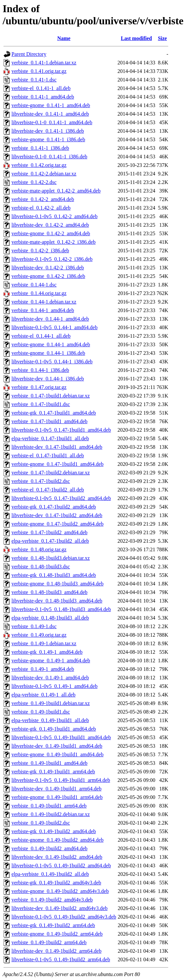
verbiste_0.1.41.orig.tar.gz (39, 71)
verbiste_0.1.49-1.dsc (34, 626)
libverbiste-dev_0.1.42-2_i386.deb (48, 268)
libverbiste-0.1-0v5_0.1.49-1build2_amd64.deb (61, 866)
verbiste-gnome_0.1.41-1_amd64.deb (51, 105)
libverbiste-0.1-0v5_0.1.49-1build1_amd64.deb (61, 737)
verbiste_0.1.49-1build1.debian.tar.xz (51, 703)
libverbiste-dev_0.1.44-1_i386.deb (48, 379)
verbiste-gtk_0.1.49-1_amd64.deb (47, 652)
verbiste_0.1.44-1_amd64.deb (43, 310)
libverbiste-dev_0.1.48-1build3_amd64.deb (57, 601)
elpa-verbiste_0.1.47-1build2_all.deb (50, 541)
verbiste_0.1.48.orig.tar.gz (39, 549)
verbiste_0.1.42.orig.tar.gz (39, 165)
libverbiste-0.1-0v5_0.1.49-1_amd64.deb (54, 686)
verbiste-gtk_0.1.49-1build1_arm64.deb (53, 772)
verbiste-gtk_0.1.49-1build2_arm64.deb (53, 925)
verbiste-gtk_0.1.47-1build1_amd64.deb (54, 413)
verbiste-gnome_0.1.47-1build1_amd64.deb (57, 464)
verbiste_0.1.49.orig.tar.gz (39, 635)
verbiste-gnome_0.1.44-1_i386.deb (48, 353)
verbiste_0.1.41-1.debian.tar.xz (44, 63)
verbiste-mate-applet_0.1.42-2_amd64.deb (56, 191)
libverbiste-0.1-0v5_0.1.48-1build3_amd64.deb (61, 609)
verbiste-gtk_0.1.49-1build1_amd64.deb (54, 729)
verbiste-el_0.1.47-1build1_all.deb (48, 456)
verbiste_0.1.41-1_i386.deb (40, 148)
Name (64, 38)
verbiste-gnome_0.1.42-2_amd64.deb (51, 233)
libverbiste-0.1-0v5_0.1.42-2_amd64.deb (54, 216)
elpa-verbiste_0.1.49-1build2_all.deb (50, 874)
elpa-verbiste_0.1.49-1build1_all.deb (50, 720)
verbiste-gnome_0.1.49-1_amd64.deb (51, 661)
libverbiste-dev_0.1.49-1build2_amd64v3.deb (60, 908)
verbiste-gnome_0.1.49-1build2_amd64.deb (57, 840)
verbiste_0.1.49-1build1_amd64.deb (50, 763)
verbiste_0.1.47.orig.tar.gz (39, 387)
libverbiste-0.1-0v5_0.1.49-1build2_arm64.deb (61, 959)
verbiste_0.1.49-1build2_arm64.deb (49, 942)
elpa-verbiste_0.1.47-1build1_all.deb (50, 438)
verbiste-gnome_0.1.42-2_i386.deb (48, 276)
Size (162, 38)
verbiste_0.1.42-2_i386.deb (40, 251)
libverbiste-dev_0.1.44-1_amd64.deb (50, 319)
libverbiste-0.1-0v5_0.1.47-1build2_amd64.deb (61, 498)
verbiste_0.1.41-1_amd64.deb (43, 97)
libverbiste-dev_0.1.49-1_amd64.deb (50, 678)
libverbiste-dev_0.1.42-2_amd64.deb (50, 225)
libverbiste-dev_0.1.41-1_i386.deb (48, 131)
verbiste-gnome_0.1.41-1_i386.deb (48, 139)
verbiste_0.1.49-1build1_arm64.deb (49, 806)
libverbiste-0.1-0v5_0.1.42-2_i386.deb (52, 259)
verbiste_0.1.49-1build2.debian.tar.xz (51, 814)
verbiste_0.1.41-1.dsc (34, 80)
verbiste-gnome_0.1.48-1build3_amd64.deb (57, 584)
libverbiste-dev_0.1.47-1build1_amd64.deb (57, 447)
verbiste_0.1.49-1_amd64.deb (43, 669)
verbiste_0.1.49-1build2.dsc (41, 823)
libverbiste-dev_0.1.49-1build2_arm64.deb (56, 951)
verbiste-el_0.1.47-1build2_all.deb (48, 490)
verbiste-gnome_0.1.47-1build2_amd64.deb (57, 524)
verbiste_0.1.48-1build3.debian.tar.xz (51, 558)
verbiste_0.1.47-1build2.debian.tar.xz (51, 473)
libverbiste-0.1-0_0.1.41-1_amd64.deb (52, 122)
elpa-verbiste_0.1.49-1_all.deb (43, 695)
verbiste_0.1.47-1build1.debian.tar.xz (51, 396)
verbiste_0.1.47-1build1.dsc (41, 404)
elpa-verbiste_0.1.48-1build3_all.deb (50, 618)
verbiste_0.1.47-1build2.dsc (41, 481)
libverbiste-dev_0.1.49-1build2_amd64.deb (57, 857)
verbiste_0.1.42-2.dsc (34, 182)
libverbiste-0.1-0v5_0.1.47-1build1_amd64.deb (61, 430)
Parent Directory (29, 54)
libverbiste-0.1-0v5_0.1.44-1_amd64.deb (54, 327)
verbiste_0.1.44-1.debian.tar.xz (44, 302)
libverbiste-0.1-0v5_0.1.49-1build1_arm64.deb (61, 780)
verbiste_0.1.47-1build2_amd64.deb (50, 532)
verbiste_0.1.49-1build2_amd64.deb (50, 848)
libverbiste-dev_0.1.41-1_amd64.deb (50, 114)
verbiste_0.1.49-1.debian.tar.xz (44, 643)
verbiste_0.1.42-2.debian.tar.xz (44, 174)
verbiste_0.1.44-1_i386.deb (40, 370)
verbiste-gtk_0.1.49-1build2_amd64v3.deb (56, 883)
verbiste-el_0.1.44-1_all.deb (41, 336)
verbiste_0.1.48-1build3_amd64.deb (50, 592)
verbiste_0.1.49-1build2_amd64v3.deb (52, 900)
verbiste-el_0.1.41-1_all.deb (41, 88)
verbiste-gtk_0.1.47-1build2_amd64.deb (54, 507)
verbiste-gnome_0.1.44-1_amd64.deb (51, 344)
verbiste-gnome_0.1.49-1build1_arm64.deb (57, 797)
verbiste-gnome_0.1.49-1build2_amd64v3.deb (60, 891)
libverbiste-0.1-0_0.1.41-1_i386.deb (49, 157)
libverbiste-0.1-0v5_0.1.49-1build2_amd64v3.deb (64, 917)
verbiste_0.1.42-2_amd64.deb (43, 199)
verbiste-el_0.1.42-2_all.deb (41, 208)
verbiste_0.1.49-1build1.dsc (41, 712)
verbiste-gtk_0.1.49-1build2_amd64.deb (54, 831)
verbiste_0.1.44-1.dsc (34, 285)
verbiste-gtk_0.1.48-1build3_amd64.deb (54, 575)
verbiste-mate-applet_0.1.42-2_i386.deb (53, 242)
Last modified (136, 38)
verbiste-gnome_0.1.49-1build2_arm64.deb (57, 934)
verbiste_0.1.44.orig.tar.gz (39, 293)
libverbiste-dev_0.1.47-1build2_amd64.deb (57, 515)
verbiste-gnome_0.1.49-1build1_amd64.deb (57, 754)
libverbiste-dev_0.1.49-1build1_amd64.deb (57, 746)
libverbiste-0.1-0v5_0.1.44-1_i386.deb (52, 362)
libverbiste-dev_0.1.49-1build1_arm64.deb (56, 789)
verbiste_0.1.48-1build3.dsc (41, 567)
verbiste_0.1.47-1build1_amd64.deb (50, 421)
